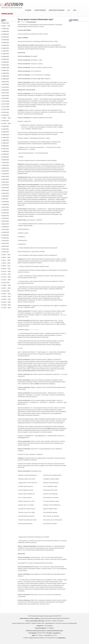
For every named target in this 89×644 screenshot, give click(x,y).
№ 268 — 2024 (6, 118)
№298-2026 (6, 34)
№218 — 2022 (6, 263)
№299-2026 (6, 31)
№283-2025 (6, 76)
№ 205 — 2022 (6, 294)
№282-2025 (6, 79)
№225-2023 (6, 241)
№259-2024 (6, 143)
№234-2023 (6, 216)
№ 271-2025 (6, 107)
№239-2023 (6, 202)
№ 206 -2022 (6, 291)
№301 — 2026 (6, 26)
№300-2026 (6, 29)
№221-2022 (6, 252)
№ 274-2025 (6, 101)
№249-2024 (6, 171)
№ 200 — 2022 (6, 305)
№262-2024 (6, 135)
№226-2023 (6, 238)
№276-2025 (6, 96)
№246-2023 (6, 179)
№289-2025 (6, 59)
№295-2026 (6, 43)
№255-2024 (6, 154)
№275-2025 (6, 98)
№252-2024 (6, 163)
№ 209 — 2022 (6, 285)
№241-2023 (6, 193)
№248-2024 (6, 174)
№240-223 (5, 199)
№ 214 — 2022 (6, 271)
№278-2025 (6, 90)
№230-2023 (6, 227)
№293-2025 (6, 48)
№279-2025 (6, 87)
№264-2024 (6, 129)
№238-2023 (6, 204)
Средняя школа (32, 22)
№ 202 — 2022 (6, 302)
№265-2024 (6, 126)
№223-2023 (6, 246)
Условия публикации (40, 10)
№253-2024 (6, 160)
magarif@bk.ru (57, 633)
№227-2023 (6, 230)
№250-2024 (6, 168)
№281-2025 (6, 82)
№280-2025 (6, 84)
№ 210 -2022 (6, 283)
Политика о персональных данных (36, 630)
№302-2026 (6, 23)
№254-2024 (6, 157)
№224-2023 (6, 243)
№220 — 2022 (6, 255)
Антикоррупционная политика (55, 630)
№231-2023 (6, 224)
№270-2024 (6, 112)
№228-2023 (6, 235)
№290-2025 (6, 57)
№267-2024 (6, 121)
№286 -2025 (6, 68)
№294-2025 (6, 45)
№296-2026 (6, 40)
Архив (75, 10)
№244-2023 (6, 185)
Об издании (28, 10)
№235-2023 (6, 213)
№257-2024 (6, 149)
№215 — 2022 (6, 269)
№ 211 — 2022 (6, 280)
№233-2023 (6, 218)
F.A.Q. (69, 10)
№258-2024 (6, 146)
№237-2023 (6, 207)
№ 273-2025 (6, 104)
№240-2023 (6, 196)
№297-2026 (6, 37)
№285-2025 (6, 70)
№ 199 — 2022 (6, 308)
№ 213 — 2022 (6, 274)
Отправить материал (7, 14)
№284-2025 (6, 73)
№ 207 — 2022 (6, 288)
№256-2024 (6, 151)
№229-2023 (6, 232)
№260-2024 (6, 140)
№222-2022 (6, 249)
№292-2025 (6, 51)
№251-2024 (6, 165)
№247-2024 (6, 176)
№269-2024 (6, 115)
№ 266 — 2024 (6, 123)
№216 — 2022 (6, 266)
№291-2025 (6, 54)
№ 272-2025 (6, 110)
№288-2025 (6, 62)
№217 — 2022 (6, 260)
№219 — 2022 (6, 257)
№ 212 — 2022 (6, 277)
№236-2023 (6, 210)
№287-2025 (6, 65)
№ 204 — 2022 (6, 296)
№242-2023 (6, 190)
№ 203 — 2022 (6, 299)
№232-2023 (6, 221)
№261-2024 (6, 137)
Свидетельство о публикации (57, 10)
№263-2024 (6, 132)
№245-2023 (6, 182)
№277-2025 (6, 93)
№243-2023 (6, 188)
